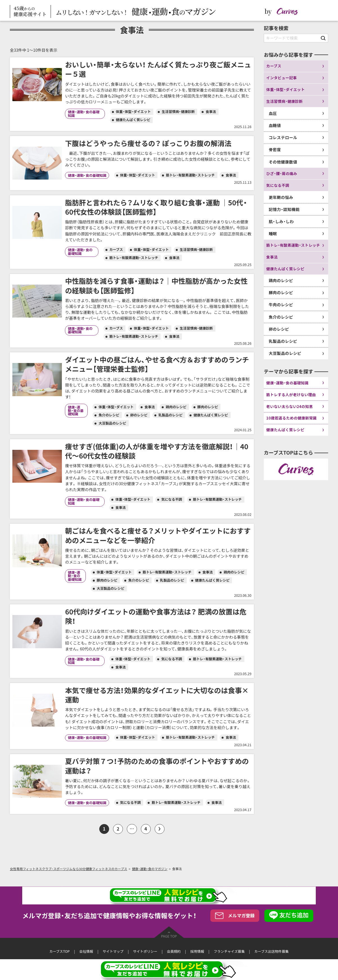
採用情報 (197, 951)
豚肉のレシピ (281, 293)
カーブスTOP (59, 951)
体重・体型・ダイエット (286, 89)
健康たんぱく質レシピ (285, 269)
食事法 (272, 257)
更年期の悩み (281, 197)
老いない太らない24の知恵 (290, 406)
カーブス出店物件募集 (271, 951)
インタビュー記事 (282, 78)
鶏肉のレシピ (281, 281)
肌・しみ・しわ (281, 222)
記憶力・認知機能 (284, 209)
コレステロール (283, 138)
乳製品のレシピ (283, 341)
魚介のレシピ (281, 317)
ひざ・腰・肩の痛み (282, 173)
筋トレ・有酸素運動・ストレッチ (293, 245)
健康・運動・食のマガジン (150, 869)
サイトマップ (113, 951)
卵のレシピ (279, 329)
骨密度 (275, 150)
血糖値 (275, 125)
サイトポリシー (145, 951)
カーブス (274, 66)
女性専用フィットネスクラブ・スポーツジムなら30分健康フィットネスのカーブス (68, 869)
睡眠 (273, 234)
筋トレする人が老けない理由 (291, 395)
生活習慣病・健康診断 (285, 101)
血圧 (273, 113)
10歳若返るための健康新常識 (291, 418)
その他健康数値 (283, 162)
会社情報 (86, 951)
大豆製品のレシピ (285, 353)
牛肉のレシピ (281, 305)
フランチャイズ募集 (229, 951)
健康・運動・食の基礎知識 (288, 383)
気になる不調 (278, 185)
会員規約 (174, 951)
